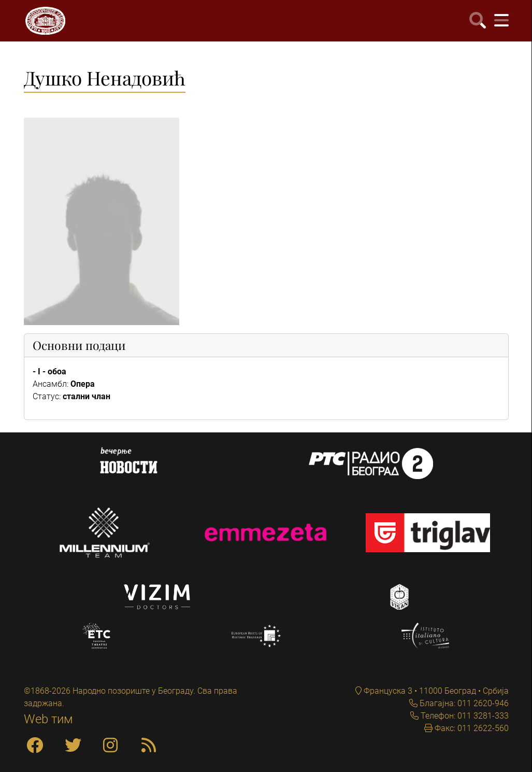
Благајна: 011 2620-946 (463, 703)
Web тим (48, 719)
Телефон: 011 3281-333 (464, 716)
